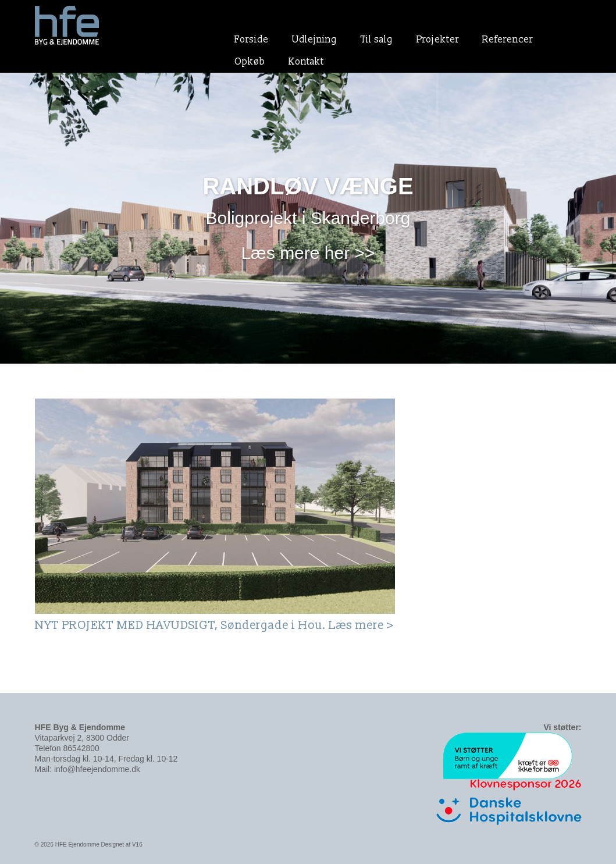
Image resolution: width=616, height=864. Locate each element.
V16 (137, 845)
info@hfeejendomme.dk (97, 769)
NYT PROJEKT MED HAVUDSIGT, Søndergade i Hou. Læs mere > (215, 625)
